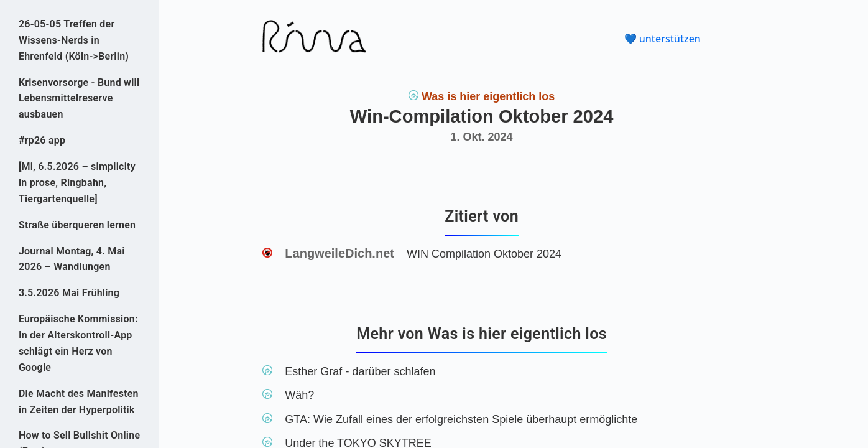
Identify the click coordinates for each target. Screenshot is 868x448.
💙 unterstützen (663, 39)
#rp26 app (42, 140)
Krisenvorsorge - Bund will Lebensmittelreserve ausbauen (79, 99)
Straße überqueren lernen (77, 225)
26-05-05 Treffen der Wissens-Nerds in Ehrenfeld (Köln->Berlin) (74, 40)
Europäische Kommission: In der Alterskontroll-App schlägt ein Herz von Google (78, 343)
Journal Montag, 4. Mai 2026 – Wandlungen (72, 259)
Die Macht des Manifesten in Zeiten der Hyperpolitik (79, 402)
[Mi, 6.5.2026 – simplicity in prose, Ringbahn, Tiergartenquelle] (77, 183)
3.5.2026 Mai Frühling (69, 293)
